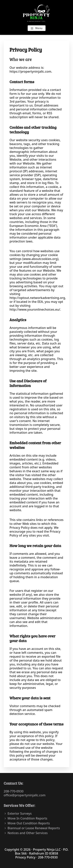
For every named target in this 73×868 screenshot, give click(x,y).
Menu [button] (39, 28)
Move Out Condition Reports (29, 823)
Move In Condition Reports (27, 818)
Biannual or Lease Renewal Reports (34, 828)
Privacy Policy (25, 857)
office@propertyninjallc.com (25, 795)
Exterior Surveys (20, 813)
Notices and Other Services (28, 833)
